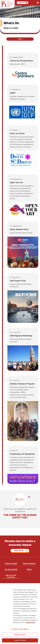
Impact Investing (29, 563)
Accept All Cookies (20, 640)
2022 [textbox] (20, 39)
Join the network (11, 569)
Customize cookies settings (20, 629)
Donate (22, 3)
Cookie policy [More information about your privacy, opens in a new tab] (30, 623)
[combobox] (20, 39)
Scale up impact (11, 563)
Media (29, 569)
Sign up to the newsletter (11, 576)
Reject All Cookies (20, 635)
